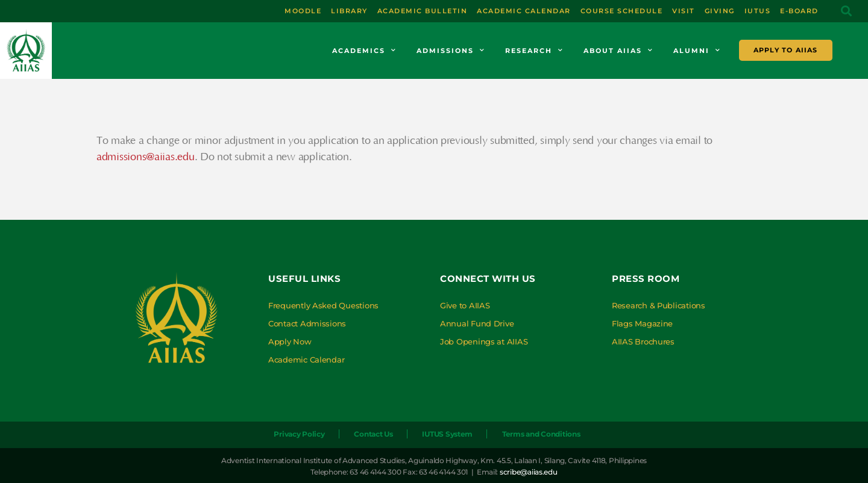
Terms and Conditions (541, 434)
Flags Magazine (642, 323)
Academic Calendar (306, 360)
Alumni (697, 51)
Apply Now (290, 341)
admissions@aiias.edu (146, 157)
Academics (364, 51)
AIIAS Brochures (643, 341)
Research (534, 51)
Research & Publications (659, 305)
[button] (846, 11)
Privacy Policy (299, 434)
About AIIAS (618, 51)
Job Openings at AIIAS (484, 341)
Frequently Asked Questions (323, 305)
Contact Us (373, 434)
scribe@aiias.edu (529, 472)
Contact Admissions (307, 323)
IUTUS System (447, 434)
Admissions (451, 51)
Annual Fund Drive (477, 323)
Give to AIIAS (465, 305)
